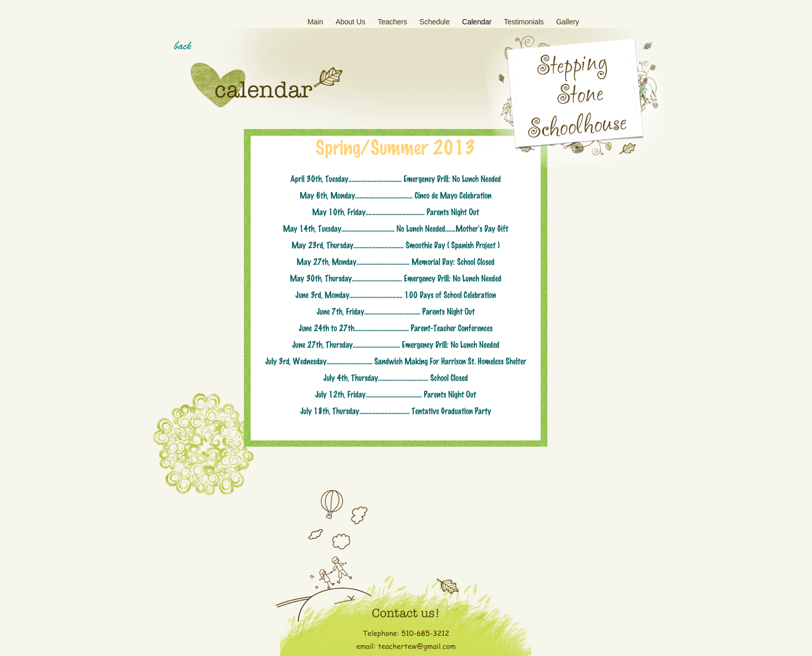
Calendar (478, 22)
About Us (351, 22)
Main (316, 22)
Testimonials (525, 22)
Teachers (393, 22)
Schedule (436, 22)
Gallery (568, 22)
